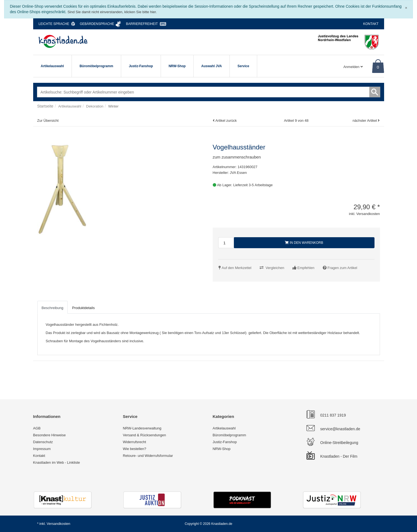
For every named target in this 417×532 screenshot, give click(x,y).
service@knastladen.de (340, 429)
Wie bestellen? (134, 449)
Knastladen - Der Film (339, 456)
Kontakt (371, 24)
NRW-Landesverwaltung (142, 428)
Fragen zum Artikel (342, 268)
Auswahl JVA (212, 66)
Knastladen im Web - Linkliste (57, 462)
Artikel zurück (226, 121)
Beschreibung (53, 308)
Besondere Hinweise (49, 435)
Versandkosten (58, 524)
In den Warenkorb (304, 243)
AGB (37, 428)
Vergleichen (275, 268)
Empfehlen (306, 268)
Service (243, 66)
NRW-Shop (177, 66)
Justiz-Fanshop (141, 66)
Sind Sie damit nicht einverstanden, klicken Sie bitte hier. (112, 12)
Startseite (45, 106)
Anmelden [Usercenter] (353, 67)
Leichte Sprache (54, 24)
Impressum (42, 449)
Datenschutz (43, 442)
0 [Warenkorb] (378, 67)
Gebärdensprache (97, 24)
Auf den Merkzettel (237, 268)
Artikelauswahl (53, 66)
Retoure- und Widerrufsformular (148, 456)
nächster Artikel (365, 121)
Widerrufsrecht (134, 442)
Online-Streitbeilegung (339, 443)
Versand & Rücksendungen (144, 435)
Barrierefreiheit (142, 24)
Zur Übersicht (48, 121)
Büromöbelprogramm (96, 66)
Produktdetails (83, 308)
